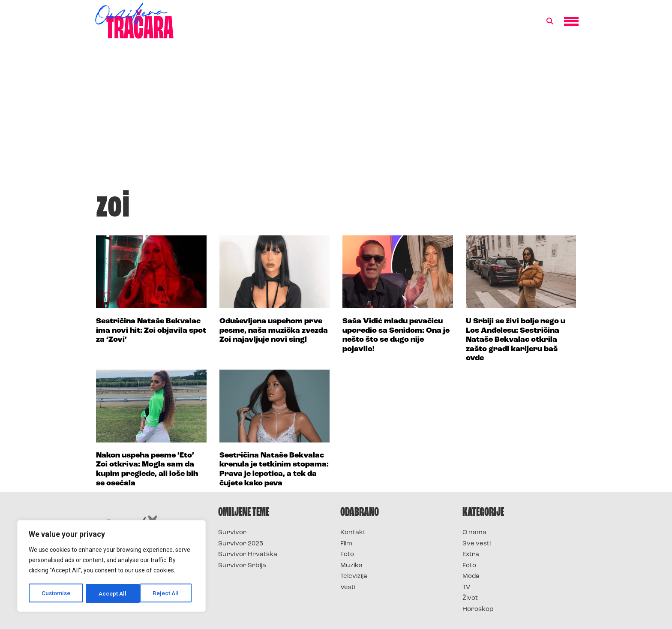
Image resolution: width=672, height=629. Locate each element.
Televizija (354, 576)
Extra (471, 555)
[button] (550, 21)
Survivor (232, 533)
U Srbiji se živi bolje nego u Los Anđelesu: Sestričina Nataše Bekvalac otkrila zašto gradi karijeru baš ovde (516, 340)
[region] (111, 567)
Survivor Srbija (242, 566)
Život (470, 598)
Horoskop (478, 609)
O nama (474, 533)
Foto (347, 555)
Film (346, 544)
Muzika (351, 566)
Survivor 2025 (241, 544)
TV (466, 588)
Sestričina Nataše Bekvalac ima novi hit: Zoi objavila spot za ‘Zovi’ (151, 331)
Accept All (168, 593)
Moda (471, 576)
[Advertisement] (336, 117)
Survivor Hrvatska (248, 555)
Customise (56, 593)
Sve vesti (477, 544)
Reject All (113, 593)
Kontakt (353, 533)
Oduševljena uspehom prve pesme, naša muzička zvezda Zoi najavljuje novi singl (274, 331)
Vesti (348, 588)
